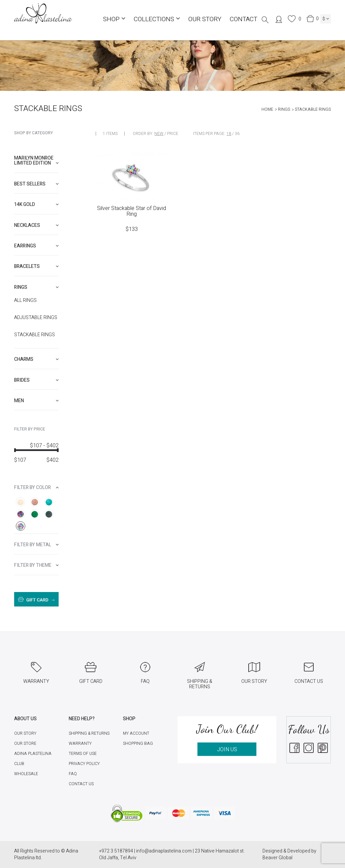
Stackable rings (35, 335)
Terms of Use (83, 754)
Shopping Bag (138, 743)
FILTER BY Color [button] (36, 488)
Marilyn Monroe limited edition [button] (36, 161)
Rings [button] (36, 287)
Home (267, 109)
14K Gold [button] (36, 204)
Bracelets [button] (36, 266)
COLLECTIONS (157, 19)
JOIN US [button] (227, 750)
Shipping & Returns (89, 733)
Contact (244, 19)
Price (173, 134)
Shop (114, 19)
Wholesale (26, 774)
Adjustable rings (36, 318)
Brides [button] (36, 380)
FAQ (73, 774)
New (159, 134)
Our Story (205, 19)
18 (229, 134)
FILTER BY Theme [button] (36, 565)
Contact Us (81, 784)
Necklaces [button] (36, 225)
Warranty (80, 743)
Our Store (25, 743)
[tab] (36, 161)
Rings (284, 109)
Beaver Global (277, 858)
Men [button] (36, 401)
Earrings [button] (36, 246)
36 (237, 134)
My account (136, 733)
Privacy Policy (84, 764)
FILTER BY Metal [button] (36, 545)
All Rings (25, 301)
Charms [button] (36, 359)
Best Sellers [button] (36, 184)
